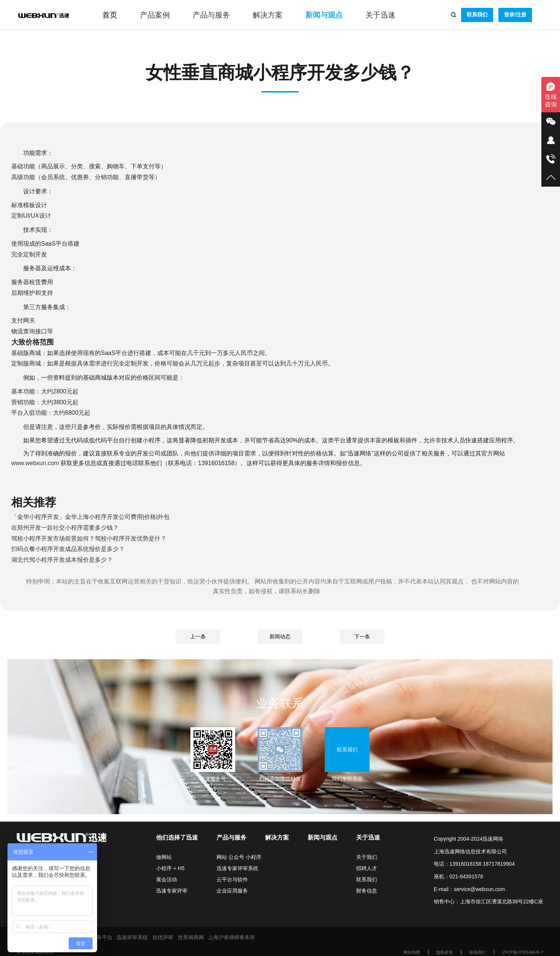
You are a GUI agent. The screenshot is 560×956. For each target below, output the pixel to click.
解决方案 (268, 15)
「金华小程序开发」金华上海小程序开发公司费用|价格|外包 (90, 517)
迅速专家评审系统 (237, 868)
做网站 (164, 857)
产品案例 (155, 15)
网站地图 (412, 952)
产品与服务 (211, 15)
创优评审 (163, 937)
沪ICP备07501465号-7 (523, 952)
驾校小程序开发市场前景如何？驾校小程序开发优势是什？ (89, 538)
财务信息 (367, 891)
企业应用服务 (232, 891)
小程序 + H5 (170, 868)
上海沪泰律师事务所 (231, 937)
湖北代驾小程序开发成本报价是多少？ (62, 560)
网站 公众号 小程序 (239, 857)
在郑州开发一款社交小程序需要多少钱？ (65, 528)
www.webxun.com (35, 463)
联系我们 (477, 15)
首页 (110, 15)
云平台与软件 (232, 879)
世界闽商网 (191, 937)
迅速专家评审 (172, 891)
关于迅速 (380, 15)
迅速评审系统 (132, 937)
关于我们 (367, 857)
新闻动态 (280, 636)
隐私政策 (445, 952)
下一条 (362, 636)
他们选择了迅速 (177, 837)
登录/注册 (515, 15)
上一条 (198, 636)
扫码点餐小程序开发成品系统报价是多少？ (68, 549)
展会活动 (167, 879)
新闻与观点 (324, 15)
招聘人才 (367, 868)
